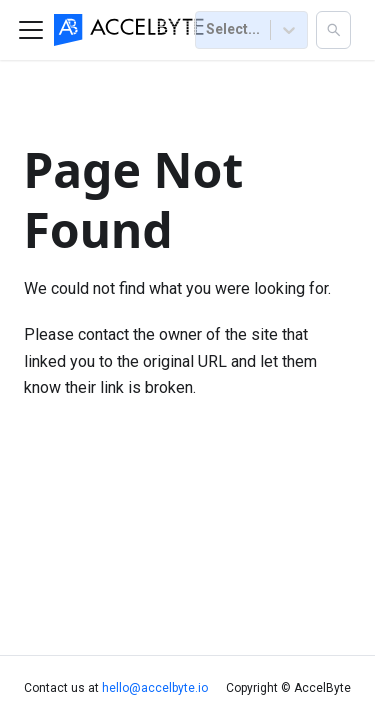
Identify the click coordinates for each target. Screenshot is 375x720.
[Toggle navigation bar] (31, 30)
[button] (333, 30)
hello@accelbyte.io (155, 688)
